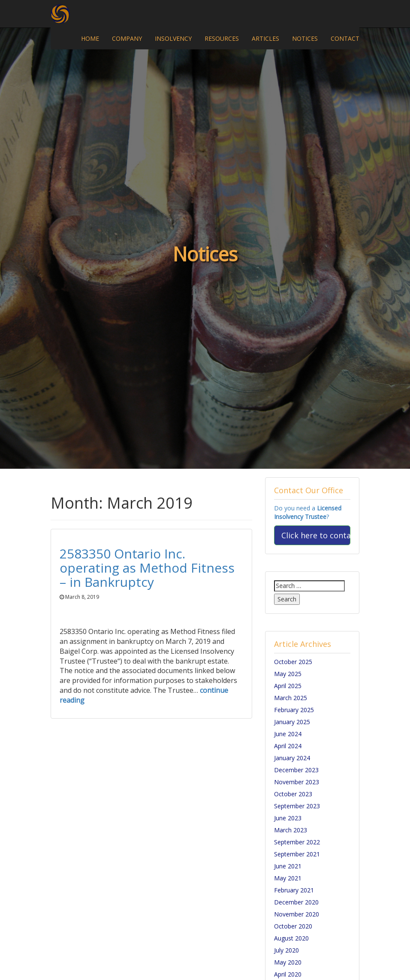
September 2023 (297, 806)
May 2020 (288, 962)
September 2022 (297, 842)
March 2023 (291, 830)
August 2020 (291, 938)
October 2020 (293, 926)
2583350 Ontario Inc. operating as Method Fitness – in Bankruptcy (147, 568)
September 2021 (297, 854)
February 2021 (294, 890)
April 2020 (288, 974)
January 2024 (292, 758)
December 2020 (296, 902)
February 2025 (294, 710)
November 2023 (297, 782)
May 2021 (288, 878)
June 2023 (288, 818)
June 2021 (288, 866)
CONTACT (345, 38)
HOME (90, 38)
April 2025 (288, 686)
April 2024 (288, 746)
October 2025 (293, 662)
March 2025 (291, 698)
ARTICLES (265, 38)
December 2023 (296, 770)
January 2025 (292, 722)
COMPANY (127, 38)
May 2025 (288, 674)
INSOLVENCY (173, 38)
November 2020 (297, 914)
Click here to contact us (316, 535)
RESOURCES (222, 38)
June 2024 (288, 734)
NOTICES (305, 38)
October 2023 (293, 794)
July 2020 (286, 950)
